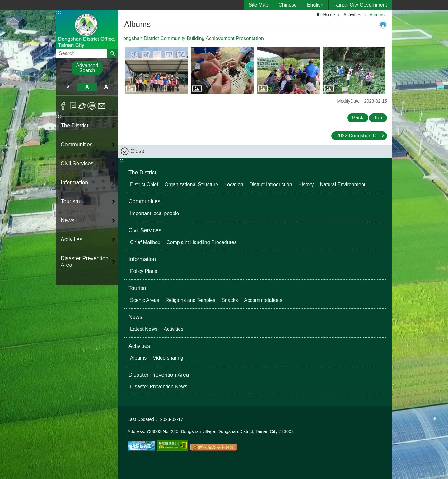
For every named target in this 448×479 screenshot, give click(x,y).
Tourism (138, 288)
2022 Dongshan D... (358, 136)
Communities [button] (77, 145)
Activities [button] (71, 239)
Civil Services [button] (77, 164)
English (315, 5)
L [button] (106, 87)
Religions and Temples (190, 300)
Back (358, 118)
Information (142, 259)
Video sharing (168, 358)
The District (142, 173)
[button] (156, 71)
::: (58, 12)
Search (64, 51)
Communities (145, 201)
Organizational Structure (191, 184)
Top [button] (378, 118)
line (92, 106)
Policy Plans (144, 271)
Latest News (144, 329)
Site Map (258, 5)
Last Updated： (143, 419)
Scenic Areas (145, 300)
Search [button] (113, 53)
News (135, 317)
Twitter (82, 106)
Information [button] (74, 182)
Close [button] (137, 151)
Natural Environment (343, 184)
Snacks (230, 300)
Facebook (63, 106)
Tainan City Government (360, 5)
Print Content (383, 25)
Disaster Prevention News (159, 387)
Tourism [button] (70, 201)
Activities (352, 15)
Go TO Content (3, 3)
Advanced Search (87, 68)
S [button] (68, 87)
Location (234, 184)
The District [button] (75, 126)
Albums (377, 15)
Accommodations (263, 300)
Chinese (288, 5)
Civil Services (145, 230)
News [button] (68, 220)
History (306, 184)
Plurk (73, 106)
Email (102, 106)
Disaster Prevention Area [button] (85, 262)
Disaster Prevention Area (159, 375)
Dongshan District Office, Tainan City (87, 29)
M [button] (87, 87)
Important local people (154, 213)
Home (329, 15)
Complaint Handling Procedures (202, 242)
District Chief (144, 184)
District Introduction (271, 184)
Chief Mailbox (145, 242)
